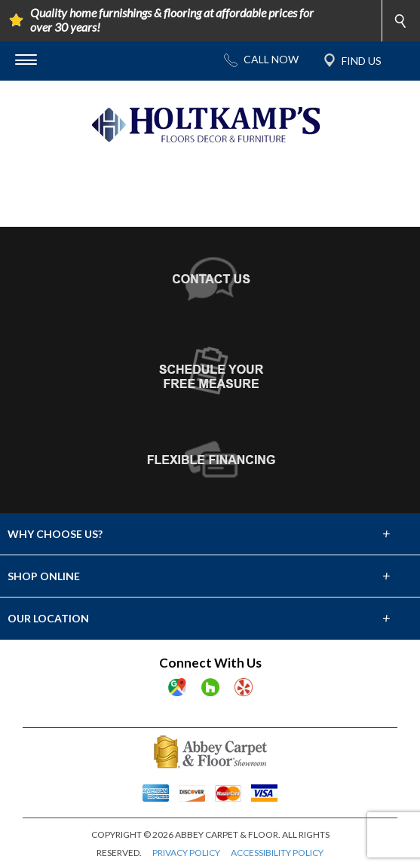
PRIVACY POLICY (186, 853)
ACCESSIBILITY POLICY (277, 853)
